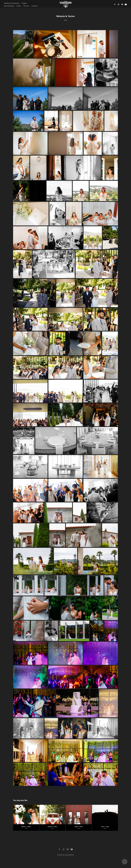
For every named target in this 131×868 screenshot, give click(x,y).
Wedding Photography (12, 3)
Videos (19, 6)
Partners (26, 6)
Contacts (35, 6)
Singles (24, 3)
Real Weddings (9, 6)
